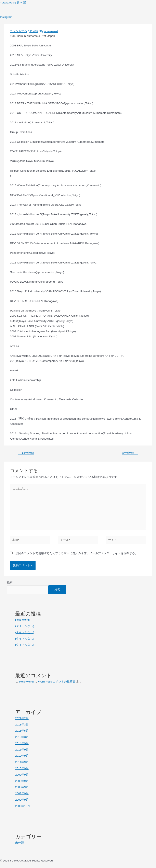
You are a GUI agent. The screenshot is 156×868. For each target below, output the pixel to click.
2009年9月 (22, 775)
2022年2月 (22, 718)
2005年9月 (22, 787)
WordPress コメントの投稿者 (57, 682)
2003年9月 (22, 793)
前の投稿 (26, 453)
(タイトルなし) (25, 626)
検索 (10, 582)
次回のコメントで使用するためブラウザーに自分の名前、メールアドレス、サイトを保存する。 (77, 553)
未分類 (34, 31)
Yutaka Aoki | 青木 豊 (13, 3)
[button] (78, 12)
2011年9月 (22, 762)
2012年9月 (22, 756)
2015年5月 (22, 731)
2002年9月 (22, 800)
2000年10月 (23, 806)
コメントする (18, 31)
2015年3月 (22, 737)
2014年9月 (22, 743)
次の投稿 (130, 453)
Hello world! (22, 620)
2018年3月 (22, 725)
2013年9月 (22, 750)
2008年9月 (22, 781)
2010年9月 (22, 768)
